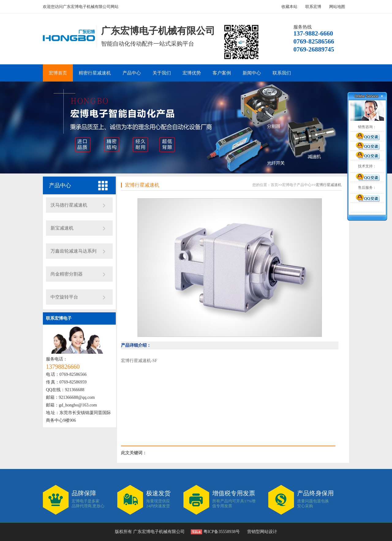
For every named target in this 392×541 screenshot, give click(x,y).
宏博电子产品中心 (297, 185)
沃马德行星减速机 (69, 205)
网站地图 (337, 7)
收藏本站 (289, 7)
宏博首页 (58, 73)
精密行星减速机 (95, 73)
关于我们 (162, 73)
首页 (274, 185)
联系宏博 (313, 7)
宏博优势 (192, 73)
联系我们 (282, 73)
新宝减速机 (62, 228)
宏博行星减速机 (142, 185)
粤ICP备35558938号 (221, 532)
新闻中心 (252, 73)
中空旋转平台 (64, 297)
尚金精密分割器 (67, 274)
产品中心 (132, 73)
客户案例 (222, 73)
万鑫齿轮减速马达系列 (73, 251)
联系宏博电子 (59, 318)
